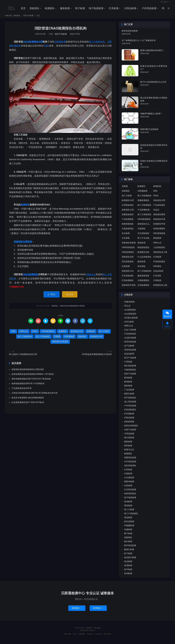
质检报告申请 (159, 222)
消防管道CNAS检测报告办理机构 (60, 31)
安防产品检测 (28, 19)
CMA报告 (157, 269)
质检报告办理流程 (23, 245)
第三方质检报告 (97, 45)
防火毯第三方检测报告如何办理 (23, 357)
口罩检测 (128, 365)
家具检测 (128, 380)
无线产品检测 (130, 432)
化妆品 (156, 213)
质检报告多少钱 (160, 255)
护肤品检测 (129, 420)
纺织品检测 (129, 524)
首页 (23, 10)
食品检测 (128, 564)
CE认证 (127, 309)
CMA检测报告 (128, 255)
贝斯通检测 (60, 45)
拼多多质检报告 (131, 428)
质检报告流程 (128, 260)
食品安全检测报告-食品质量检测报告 (28, 401)
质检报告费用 (159, 217)
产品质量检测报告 (145, 213)
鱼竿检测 (128, 572)
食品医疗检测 (130, 560)
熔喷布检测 (129, 484)
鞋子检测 (80, 10)
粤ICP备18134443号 (88, 633)
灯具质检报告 (128, 279)
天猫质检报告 (128, 232)
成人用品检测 (130, 404)
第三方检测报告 (144, 208)
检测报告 (49, 10)
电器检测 (141, 246)
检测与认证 (129, 452)
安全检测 (126, 236)
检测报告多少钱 (160, 288)
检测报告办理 (36, 45)
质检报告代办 (128, 274)
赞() (52, 297)
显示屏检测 (129, 440)
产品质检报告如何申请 (22, 391)
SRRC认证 (129, 329)
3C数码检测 (129, 305)
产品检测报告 (128, 222)
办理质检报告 (128, 208)
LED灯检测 (129, 325)
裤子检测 (128, 536)
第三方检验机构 (144, 274)
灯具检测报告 (128, 283)
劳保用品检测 (130, 353)
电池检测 (128, 504)
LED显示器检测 (131, 321)
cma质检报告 (130, 313)
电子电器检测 (96, 10)
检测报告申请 (159, 227)
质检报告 (34, 10)
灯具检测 (113, 10)
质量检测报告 (143, 203)
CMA (46, 49)
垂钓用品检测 (130, 369)
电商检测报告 (159, 232)
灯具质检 (157, 279)
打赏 (70, 297)
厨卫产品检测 (130, 361)
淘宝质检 (141, 269)
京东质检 (126, 241)
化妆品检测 (158, 274)
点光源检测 (129, 480)
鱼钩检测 (128, 576)
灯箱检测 (128, 476)
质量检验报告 (128, 217)
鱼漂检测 (128, 568)
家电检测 (157, 241)
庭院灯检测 (129, 396)
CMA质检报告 (159, 236)
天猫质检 (141, 232)
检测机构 (16, 49)
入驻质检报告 (159, 250)
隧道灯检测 (129, 552)
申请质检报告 (159, 265)
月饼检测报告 (143, 283)
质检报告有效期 (129, 246)
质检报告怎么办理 (145, 227)
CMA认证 (91, 277)
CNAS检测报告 (30, 277)
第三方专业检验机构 (145, 241)
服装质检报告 (143, 279)
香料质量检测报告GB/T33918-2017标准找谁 (31, 382)
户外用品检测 (149, 10)
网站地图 (97, 631)
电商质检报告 (128, 227)
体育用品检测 (130, 345)
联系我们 (77, 611)
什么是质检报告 (144, 260)
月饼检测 (157, 283)
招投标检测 (129, 424)
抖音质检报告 (130, 412)
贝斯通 (57, 339)
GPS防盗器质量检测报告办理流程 (97, 357)
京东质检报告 (143, 236)
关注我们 (164, 4)
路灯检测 (128, 544)
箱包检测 (128, 520)
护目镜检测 (129, 416)
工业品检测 (129, 392)
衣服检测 (128, 532)
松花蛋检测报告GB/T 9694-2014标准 (28, 405)
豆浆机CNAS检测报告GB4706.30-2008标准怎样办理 (35, 396)
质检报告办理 (96, 339)
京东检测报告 (143, 288)
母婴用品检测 (130, 460)
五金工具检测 (130, 333)
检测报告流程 (143, 255)
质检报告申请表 (129, 288)
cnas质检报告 (130, 317)
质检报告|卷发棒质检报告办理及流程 (28, 372)
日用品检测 (130, 10)
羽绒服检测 (129, 528)
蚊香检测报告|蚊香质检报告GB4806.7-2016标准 (33, 377)
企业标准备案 (130, 341)
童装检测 (128, 508)
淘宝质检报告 (128, 265)
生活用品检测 (130, 492)
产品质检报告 (159, 208)
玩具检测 (126, 269)
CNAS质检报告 (128, 250)
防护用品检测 (130, 548)
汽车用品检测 (130, 464)
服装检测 (64, 10)
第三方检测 (104, 334)
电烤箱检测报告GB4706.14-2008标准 (28, 386)
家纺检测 (128, 388)
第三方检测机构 (25, 339)
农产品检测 (129, 349)
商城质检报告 (143, 250)
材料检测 (128, 448)
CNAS (26, 45)
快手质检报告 (130, 400)
